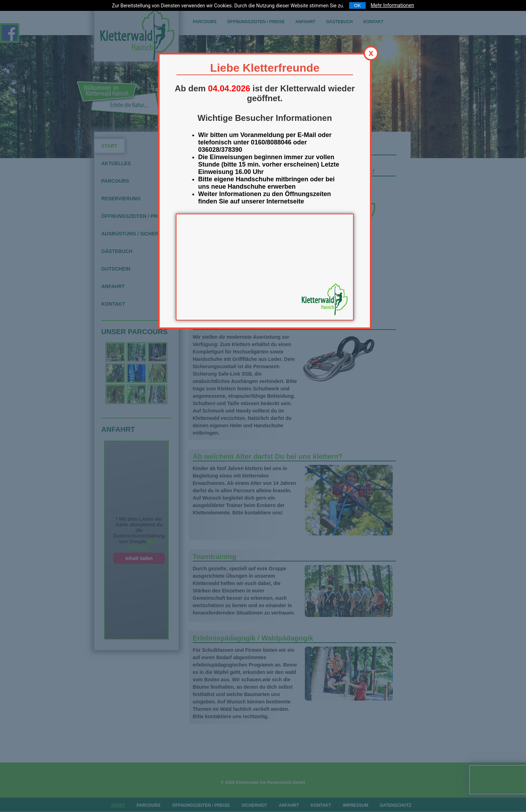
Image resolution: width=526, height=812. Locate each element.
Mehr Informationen (392, 5)
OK (357, 5)
